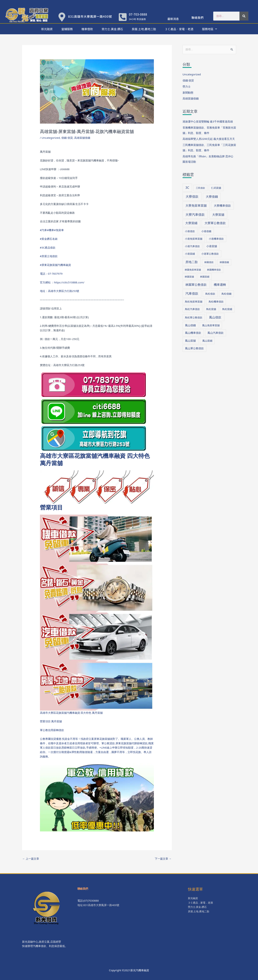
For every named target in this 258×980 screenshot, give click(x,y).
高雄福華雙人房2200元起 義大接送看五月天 (209, 139)
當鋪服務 (67, 29)
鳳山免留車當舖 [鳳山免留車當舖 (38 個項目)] (211, 325)
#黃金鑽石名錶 (49, 239)
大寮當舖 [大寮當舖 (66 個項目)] (218, 215)
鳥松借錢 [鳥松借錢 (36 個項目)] (226, 294)
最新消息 (173, 19)
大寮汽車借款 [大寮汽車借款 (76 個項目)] (195, 214)
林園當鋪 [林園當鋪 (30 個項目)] (205, 277)
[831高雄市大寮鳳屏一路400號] (62, 17)
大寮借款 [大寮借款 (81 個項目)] (192, 196)
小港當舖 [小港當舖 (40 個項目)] (212, 246)
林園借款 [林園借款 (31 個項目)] (209, 262)
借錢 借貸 (67, 138)
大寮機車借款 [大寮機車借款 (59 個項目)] (222, 205)
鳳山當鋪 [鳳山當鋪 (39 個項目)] (207, 341)
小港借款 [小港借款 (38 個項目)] (190, 231)
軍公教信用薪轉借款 (52, 730)
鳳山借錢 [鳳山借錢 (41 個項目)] (190, 325)
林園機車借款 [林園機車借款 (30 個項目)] (214, 270)
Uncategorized (51, 138)
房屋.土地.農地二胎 (144, 29)
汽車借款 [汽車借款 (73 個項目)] (192, 293)
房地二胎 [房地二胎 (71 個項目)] (191, 262)
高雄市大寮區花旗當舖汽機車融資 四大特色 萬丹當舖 (95, 459)
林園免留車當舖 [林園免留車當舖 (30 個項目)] (193, 270)
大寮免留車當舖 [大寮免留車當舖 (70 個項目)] (196, 205)
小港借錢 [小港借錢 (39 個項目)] (206, 231)
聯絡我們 (198, 17)
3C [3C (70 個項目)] (187, 188)
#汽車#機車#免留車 (52, 230)
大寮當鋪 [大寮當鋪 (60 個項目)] (191, 223)
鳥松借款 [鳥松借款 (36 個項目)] (210, 294)
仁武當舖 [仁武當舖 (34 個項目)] (216, 188)
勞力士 (187, 86)
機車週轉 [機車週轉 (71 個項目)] (220, 284)
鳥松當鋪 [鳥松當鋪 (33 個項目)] (227, 309)
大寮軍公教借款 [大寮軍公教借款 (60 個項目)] (215, 223)
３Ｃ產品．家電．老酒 (179, 29)
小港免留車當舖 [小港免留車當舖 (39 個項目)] (194, 239)
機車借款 (87, 29)
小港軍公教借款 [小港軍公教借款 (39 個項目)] (210, 254)
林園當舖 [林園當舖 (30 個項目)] (189, 277)
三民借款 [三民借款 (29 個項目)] (200, 188)
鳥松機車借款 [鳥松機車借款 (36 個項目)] (216, 302)
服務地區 (210, 29)
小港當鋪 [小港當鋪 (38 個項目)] (190, 254)
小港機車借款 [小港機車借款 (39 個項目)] (216, 239)
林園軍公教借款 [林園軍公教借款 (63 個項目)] (196, 285)
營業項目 (51, 507)
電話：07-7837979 (51, 274)
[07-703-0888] (123, 17)
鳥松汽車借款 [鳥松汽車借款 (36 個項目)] (192, 309)
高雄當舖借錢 (82, 138)
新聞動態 (188, 92)
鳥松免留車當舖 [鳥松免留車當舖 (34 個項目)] (194, 302)
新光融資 (47, 29)
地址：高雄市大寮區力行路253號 (60, 291)
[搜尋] (244, 16)
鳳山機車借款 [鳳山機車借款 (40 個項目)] (193, 333)
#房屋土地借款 (49, 256)
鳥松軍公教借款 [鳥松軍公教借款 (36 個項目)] (194, 317)
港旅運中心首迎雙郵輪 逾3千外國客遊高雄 (208, 121)
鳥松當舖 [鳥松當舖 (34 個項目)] (211, 309)
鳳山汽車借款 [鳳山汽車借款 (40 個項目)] (216, 333)
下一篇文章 (163, 859)
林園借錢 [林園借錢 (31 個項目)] (224, 262)
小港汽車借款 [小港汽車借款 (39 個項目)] (192, 246)
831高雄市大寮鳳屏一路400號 (90, 16)
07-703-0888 (138, 14)
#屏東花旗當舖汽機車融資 (56, 265)
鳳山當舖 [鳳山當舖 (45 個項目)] (190, 341)
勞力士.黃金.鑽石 (112, 29)
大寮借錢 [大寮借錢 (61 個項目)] (212, 197)
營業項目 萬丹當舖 (51, 721)
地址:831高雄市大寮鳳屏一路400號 (98, 905)
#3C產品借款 (48, 247)
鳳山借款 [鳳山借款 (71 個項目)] (215, 317)
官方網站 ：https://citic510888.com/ (62, 282)
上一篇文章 (31, 859)
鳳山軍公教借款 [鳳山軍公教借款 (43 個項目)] (194, 348)
